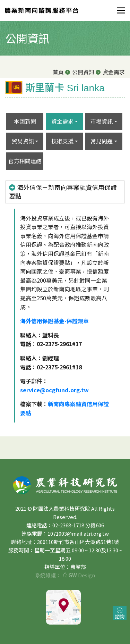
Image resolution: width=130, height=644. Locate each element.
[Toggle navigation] (119, 10)
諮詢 (120, 614)
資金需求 (62, 121)
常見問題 (102, 141)
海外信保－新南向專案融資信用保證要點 (63, 191)
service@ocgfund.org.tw (54, 390)
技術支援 (62, 141)
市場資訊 (102, 121)
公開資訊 (83, 72)
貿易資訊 (23, 141)
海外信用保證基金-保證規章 (54, 321)
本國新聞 (25, 121)
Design (79, 575)
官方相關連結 (25, 161)
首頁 (58, 72)
